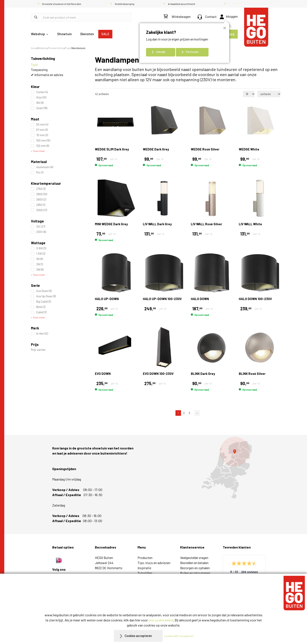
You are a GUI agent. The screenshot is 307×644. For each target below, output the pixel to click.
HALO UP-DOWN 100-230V (162, 299)
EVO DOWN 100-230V (158, 374)
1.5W (41, 254)
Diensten (87, 34)
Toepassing (39, 70)
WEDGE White (249, 149)
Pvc (40, 173)
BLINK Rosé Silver (252, 374)
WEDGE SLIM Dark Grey (112, 149)
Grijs (41, 97)
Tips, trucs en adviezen (154, 563)
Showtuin (64, 34)
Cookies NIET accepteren (181, 636)
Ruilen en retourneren (195, 573)
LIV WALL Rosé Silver (206, 224)
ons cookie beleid (161, 620)
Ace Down (44, 291)
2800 (42, 194)
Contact (207, 17)
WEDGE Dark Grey (156, 149)
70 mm (42, 135)
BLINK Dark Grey (203, 374)
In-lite (42, 334)
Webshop (38, 34)
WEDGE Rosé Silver (205, 149)
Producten (145, 558)
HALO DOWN (200, 299)
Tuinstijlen (145, 573)
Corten (42, 92)
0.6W (41, 248)
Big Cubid (44, 302)
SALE (105, 34)
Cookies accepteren (138, 636)
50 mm (42, 125)
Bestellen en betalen (194, 563)
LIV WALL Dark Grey (157, 224)
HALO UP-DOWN (107, 299)
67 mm (42, 130)
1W (40, 259)
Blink (41, 307)
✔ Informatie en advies (47, 75)
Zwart (42, 108)
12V (41, 227)
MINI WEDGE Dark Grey (111, 224)
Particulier (192, 52)
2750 (41, 189)
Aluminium (45, 167)
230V (41, 232)
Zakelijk (161, 52)
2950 (41, 205)
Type (34, 64)
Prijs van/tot (38, 350)
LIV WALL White (250, 224)
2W (40, 264)
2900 (41, 200)
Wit (40, 103)
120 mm (43, 146)
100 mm (43, 141)
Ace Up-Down (46, 296)
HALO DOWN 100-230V (255, 299)
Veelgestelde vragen (194, 558)
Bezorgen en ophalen (195, 568)
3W (40, 270)
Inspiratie (144, 568)
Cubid (41, 312)
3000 (42, 210)
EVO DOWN (103, 374)
